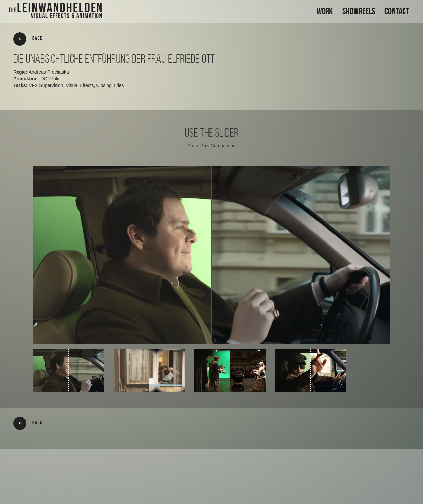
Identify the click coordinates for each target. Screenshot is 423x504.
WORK (325, 11)
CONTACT (397, 11)
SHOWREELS (359, 11)
